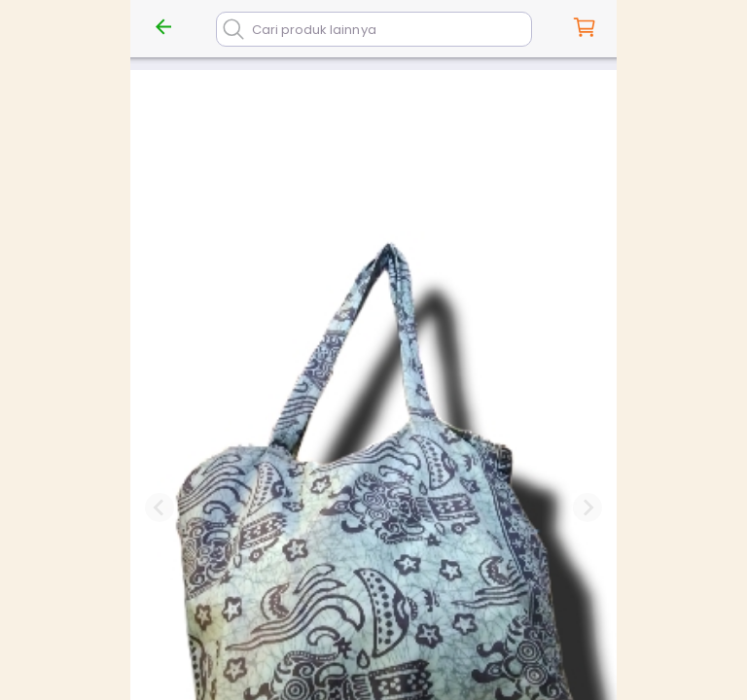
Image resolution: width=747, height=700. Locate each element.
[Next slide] (587, 507)
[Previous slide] (160, 507)
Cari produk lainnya (314, 30)
